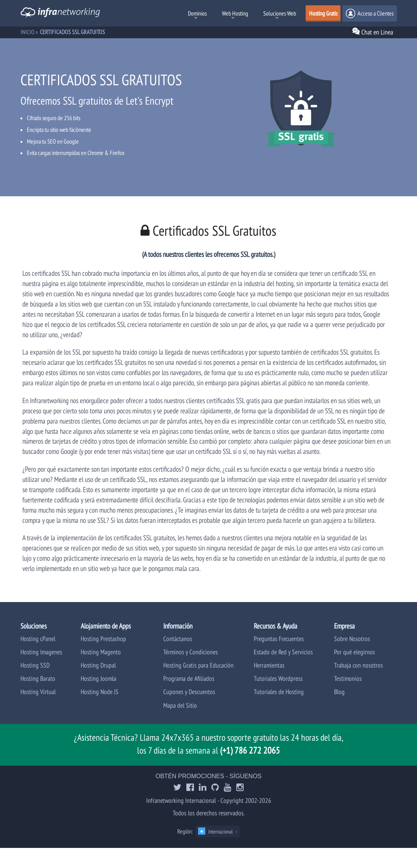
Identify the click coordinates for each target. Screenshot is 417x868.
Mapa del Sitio (180, 705)
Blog (339, 692)
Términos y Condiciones (191, 652)
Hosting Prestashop (103, 639)
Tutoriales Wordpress (278, 678)
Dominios (197, 13)
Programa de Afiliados (189, 678)
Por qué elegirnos (355, 652)
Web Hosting (235, 13)
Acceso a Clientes (370, 13)
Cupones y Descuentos (189, 692)
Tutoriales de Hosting (279, 692)
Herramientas (269, 665)
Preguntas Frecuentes (279, 639)
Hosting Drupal (98, 665)
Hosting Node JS (100, 692)
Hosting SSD (35, 665)
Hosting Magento (101, 652)
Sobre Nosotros (352, 639)
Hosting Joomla (98, 678)
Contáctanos (178, 639)
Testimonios (348, 678)
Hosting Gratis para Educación (198, 665)
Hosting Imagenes (41, 652)
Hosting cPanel (38, 639)
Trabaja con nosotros (358, 665)
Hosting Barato (38, 678)
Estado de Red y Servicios (283, 652)
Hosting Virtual (38, 692)
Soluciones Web (280, 13)
